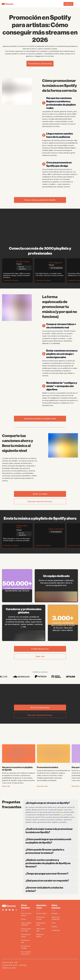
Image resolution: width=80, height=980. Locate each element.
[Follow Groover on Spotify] (13, 910)
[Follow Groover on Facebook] (6, 910)
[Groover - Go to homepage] (12, 906)
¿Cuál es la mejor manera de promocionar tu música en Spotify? (50, 830)
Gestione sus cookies (9, 968)
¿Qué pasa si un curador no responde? (50, 880)
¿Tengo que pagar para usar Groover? (50, 873)
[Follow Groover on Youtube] (10, 910)
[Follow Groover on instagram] (3, 910)
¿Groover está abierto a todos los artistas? (50, 889)
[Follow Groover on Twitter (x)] (16, 910)
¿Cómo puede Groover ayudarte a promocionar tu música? (50, 851)
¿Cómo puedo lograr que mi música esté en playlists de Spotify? (50, 841)
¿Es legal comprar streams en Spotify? (51, 803)
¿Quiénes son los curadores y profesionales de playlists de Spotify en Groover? (50, 863)
